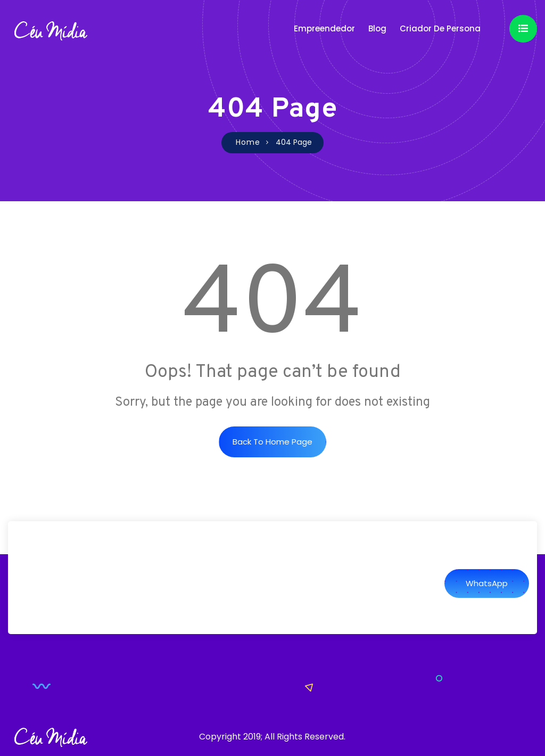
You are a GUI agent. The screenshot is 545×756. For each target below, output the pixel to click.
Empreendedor (324, 28)
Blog (377, 28)
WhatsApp (487, 583)
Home (248, 142)
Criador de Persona (440, 28)
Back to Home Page (272, 442)
